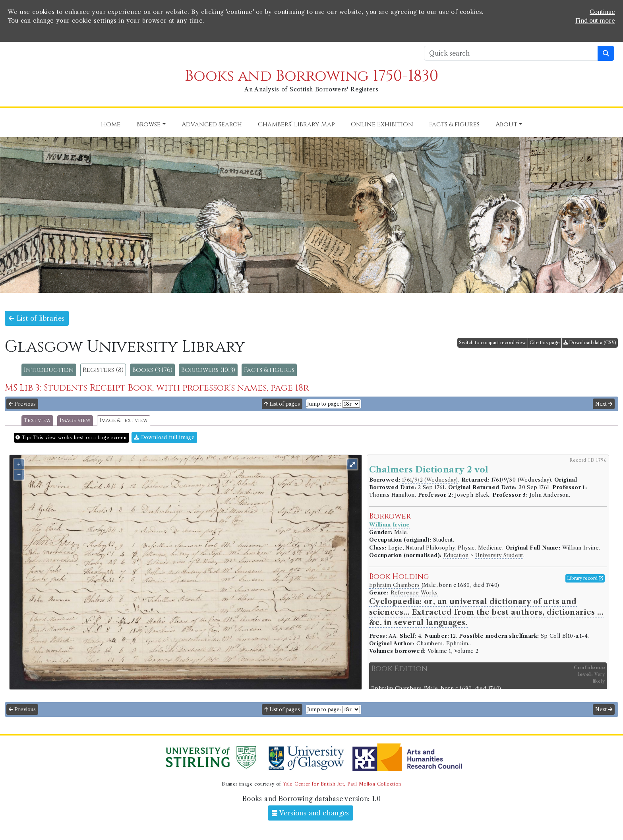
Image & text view (124, 421)
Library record (585, 578)
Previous (22, 404)
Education (456, 555)
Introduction (49, 370)
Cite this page (545, 343)
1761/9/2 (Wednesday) (430, 480)
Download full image (164, 437)
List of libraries (37, 318)
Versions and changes (311, 813)
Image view (75, 421)
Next (604, 404)
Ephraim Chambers (395, 585)
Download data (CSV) (590, 343)
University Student (499, 555)
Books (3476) (152, 370)
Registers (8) (103, 370)
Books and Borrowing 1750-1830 (311, 76)
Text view (37, 421)
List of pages (282, 404)
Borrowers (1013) (208, 370)
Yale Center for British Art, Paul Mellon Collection (342, 784)
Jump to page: (324, 404)
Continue (602, 12)
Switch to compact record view (492, 343)
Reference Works (414, 593)
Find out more (595, 21)
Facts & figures (269, 370)
